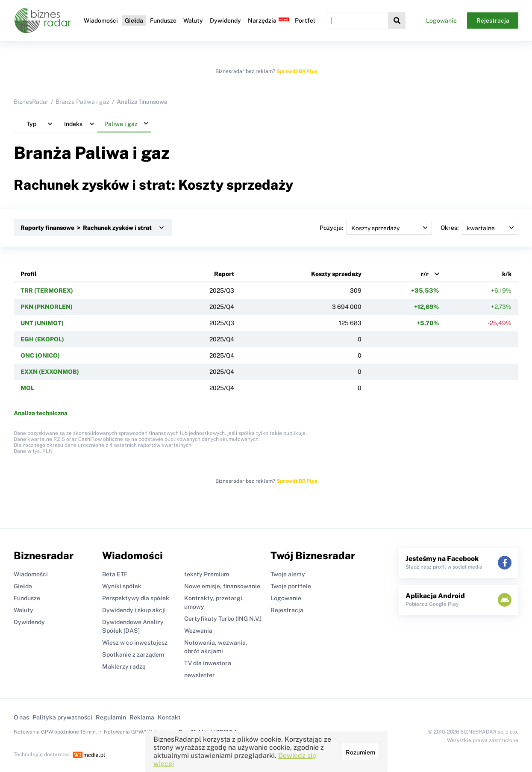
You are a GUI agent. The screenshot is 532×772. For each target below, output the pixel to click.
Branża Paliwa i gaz (82, 102)
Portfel (305, 21)
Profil (29, 274)
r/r (425, 274)
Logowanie (441, 21)
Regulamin (111, 717)
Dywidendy (225, 21)
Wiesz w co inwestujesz (135, 643)
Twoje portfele (291, 586)
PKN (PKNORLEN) (47, 307)
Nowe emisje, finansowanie (222, 586)
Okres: (479, 228)
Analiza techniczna (41, 413)
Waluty (193, 21)
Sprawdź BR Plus (297, 71)
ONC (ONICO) (40, 355)
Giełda (134, 21)
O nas (21, 717)
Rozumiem (360, 752)
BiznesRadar (31, 102)
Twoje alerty (288, 574)
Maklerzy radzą (124, 666)
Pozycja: (376, 228)
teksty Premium (207, 574)
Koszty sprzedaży (336, 274)
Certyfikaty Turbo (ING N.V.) (223, 619)
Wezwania (198, 631)
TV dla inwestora (208, 663)
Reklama (142, 717)
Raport (224, 274)
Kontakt (169, 717)
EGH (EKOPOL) (42, 339)
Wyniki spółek (122, 586)
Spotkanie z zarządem (133, 655)
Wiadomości (101, 21)
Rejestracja (493, 21)
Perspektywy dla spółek (136, 598)
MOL (27, 388)
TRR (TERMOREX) (47, 291)
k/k (507, 274)
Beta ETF (115, 574)
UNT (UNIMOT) (42, 323)
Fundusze (163, 21)
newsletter (200, 675)
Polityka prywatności (62, 717)
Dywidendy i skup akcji (134, 610)
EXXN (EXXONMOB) (50, 372)
